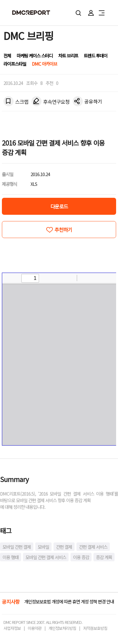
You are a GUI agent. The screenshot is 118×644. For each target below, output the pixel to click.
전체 (7, 56)
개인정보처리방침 (62, 628)
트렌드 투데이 (96, 56)
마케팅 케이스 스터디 (35, 56)
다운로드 (59, 206)
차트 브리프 (68, 56)
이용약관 (35, 628)
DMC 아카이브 (44, 64)
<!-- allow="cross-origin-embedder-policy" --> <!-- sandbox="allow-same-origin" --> (59, 359)
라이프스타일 (15, 64)
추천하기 (63, 230)
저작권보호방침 (95, 628)
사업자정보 (12, 628)
